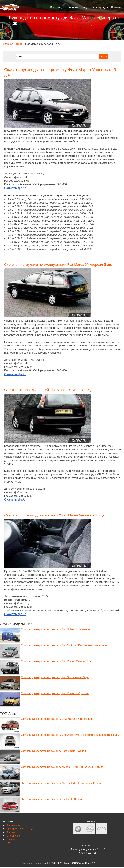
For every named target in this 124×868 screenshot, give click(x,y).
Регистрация (100, 7)
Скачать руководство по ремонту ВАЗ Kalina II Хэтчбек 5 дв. (57, 719)
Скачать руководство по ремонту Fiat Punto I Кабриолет (55, 693)
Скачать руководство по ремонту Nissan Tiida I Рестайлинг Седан (61, 783)
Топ (8, 843)
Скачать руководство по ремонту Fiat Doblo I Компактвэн (55, 629)
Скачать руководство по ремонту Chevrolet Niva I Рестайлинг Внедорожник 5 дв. (70, 735)
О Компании (13, 836)
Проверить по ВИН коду (20, 829)
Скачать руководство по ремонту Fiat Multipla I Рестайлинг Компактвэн (64, 645)
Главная (73, 7)
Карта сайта (13, 825)
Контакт (116, 7)
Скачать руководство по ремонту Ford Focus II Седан (53, 751)
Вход (85, 7)
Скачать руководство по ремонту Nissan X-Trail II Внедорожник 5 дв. (62, 767)
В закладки (57, 7)
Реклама (11, 839)
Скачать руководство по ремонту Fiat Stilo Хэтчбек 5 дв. (55, 677)
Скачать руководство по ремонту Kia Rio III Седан (51, 799)
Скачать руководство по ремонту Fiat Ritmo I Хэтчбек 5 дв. (57, 661)
